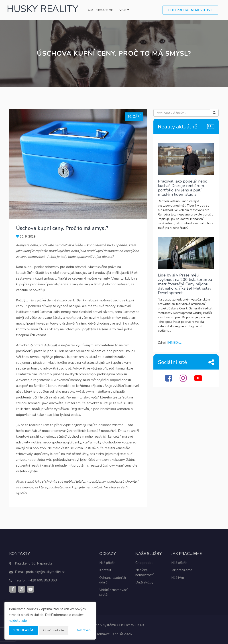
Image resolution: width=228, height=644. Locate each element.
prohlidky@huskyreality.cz (45, 572)
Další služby (144, 582)
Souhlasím (23, 630)
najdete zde (18, 621)
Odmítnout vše (54, 630)
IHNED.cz (174, 343)
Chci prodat (144, 563)
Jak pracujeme (101, 10)
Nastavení (84, 630)
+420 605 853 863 (42, 580)
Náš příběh (107, 563)
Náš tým (178, 578)
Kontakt (105, 570)
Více (124, 10)
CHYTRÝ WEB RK (131, 625)
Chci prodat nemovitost (190, 10)
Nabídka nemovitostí (144, 572)
